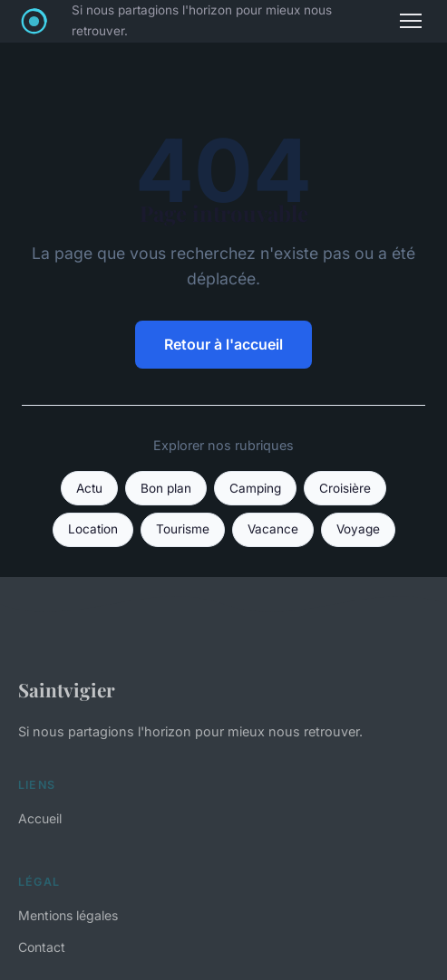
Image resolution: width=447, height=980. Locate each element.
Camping (255, 488)
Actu (89, 488)
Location (93, 529)
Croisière (345, 488)
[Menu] (411, 21)
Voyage (358, 529)
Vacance (273, 529)
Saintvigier (67, 689)
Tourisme (183, 529)
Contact (42, 947)
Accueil (40, 818)
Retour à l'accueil (223, 344)
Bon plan (166, 488)
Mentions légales (68, 915)
